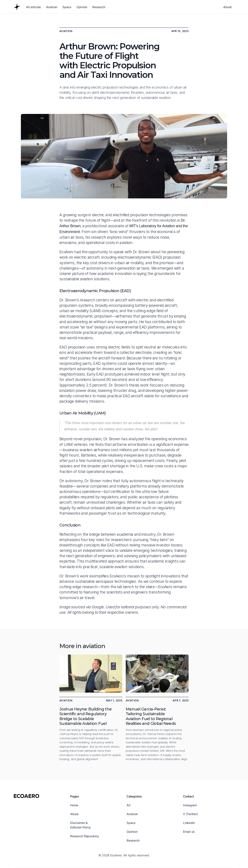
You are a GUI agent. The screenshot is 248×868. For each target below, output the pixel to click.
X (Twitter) (190, 814)
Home (74, 805)
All (128, 805)
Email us (189, 832)
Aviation (132, 814)
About (74, 814)
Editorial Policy (81, 827)
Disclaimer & (79, 823)
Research (133, 840)
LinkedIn (189, 823)
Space (131, 823)
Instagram (190, 805)
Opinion (132, 832)
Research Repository (84, 836)
